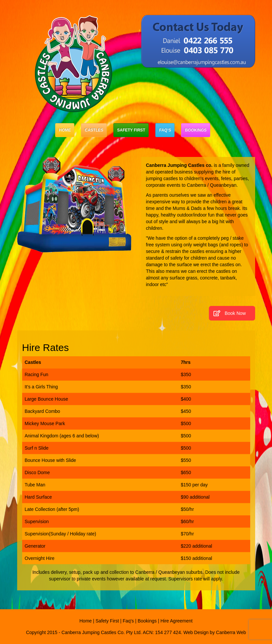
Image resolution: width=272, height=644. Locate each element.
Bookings (195, 130)
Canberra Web (231, 632)
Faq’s (165, 130)
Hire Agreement (176, 621)
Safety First (131, 130)
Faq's (128, 621)
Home (65, 130)
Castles (94, 130)
